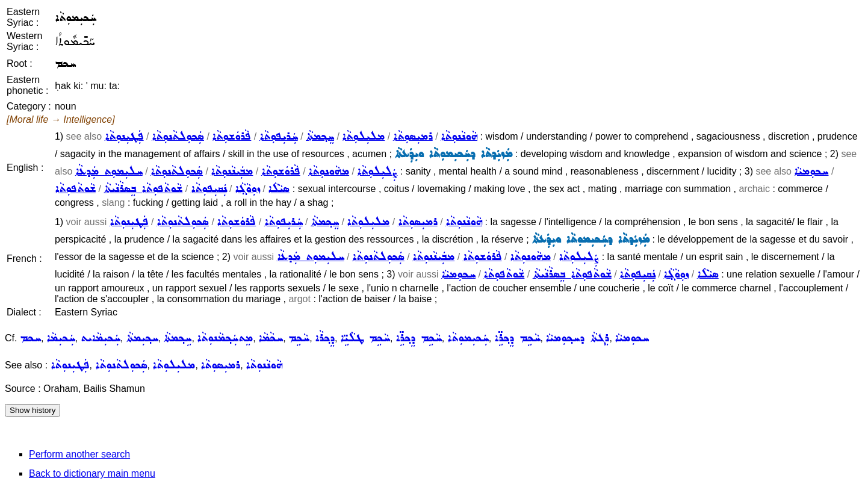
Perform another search (79, 454)
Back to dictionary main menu (92, 473)
